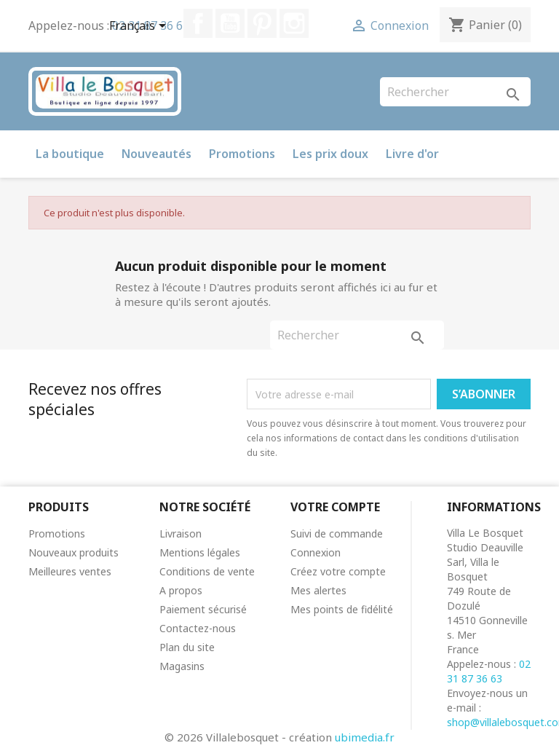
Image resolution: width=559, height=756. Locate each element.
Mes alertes (318, 590)
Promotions (242, 154)
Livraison (181, 533)
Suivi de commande (337, 533)
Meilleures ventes (70, 571)
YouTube (230, 23)
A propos (181, 590)
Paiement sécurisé (203, 609)
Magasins (182, 666)
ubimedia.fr (365, 737)
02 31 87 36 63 (489, 671)
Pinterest (262, 23)
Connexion (316, 552)
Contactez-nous (198, 628)
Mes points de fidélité (342, 609)
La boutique (70, 154)
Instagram (294, 23)
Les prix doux (330, 154)
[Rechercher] (455, 92)
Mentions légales (200, 552)
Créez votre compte (338, 571)
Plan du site (187, 647)
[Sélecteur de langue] (140, 27)
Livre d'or (412, 154)
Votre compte (335, 507)
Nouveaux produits (74, 552)
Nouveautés (156, 154)
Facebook (198, 23)
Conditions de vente (207, 571)
